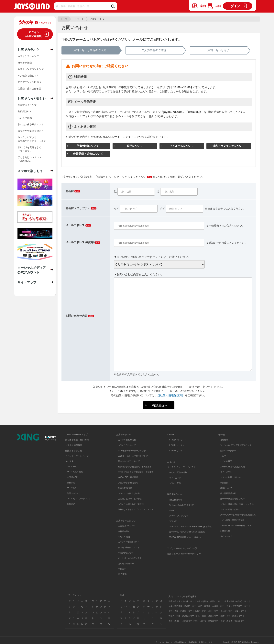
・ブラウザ (172, 521)
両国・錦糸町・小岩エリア (180, 621)
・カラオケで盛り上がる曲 (128, 493)
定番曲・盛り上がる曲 (29, 89)
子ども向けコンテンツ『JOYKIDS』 (29, 159)
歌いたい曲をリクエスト (31, 124)
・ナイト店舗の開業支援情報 (231, 520)
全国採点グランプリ (28, 105)
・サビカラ (121, 569)
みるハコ (171, 462)
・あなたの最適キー (125, 564)
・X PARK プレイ (175, 451)
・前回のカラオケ (73, 493)
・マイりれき (71, 488)
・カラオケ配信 (174, 483)
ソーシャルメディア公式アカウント (32, 270)
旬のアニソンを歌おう (29, 82)
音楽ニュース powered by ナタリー (184, 554)
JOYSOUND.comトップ (76, 434)
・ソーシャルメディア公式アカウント (235, 445)
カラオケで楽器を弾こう (31, 131)
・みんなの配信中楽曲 (177, 472)
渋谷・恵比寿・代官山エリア (209, 601)
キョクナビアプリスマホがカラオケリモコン (32, 139)
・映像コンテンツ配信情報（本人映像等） (135, 467)
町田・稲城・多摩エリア (207, 616)
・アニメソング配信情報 (127, 483)
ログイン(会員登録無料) (34, 34)
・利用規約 (223, 483)
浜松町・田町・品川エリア (206, 611)
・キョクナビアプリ (125, 553)
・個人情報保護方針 (227, 493)
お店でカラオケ (28, 50)
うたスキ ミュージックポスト (181, 467)
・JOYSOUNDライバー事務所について (236, 526)
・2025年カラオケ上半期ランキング (132, 456)
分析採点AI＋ (25, 112)
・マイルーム (71, 467)
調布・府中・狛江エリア (231, 616)
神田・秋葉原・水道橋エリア (211, 606)
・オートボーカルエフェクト (129, 558)
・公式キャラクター (227, 451)
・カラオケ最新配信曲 (126, 440)
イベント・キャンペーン (77, 456)
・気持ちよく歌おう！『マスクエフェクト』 (136, 509)
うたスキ (69, 461)
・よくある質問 (225, 461)
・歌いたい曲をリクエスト (128, 547)
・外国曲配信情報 (124, 488)
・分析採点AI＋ (123, 531)
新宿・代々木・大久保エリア (181, 601)
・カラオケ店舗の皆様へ (229, 509)
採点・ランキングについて (229, 146)
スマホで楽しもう (30, 171)
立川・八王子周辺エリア (237, 606)
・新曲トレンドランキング (128, 461)
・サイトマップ (225, 536)
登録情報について (88, 146)
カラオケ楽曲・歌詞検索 (77, 440)
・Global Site (224, 531)
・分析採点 (70, 483)
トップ (64, 19)
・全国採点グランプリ (126, 526)
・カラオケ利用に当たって (230, 477)
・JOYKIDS (121, 574)
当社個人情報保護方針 (171, 395)
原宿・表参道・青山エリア (232, 621)
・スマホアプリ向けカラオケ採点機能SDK (237, 515)
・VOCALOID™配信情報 (127, 477)
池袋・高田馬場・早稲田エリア (182, 606)
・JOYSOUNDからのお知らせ (232, 467)
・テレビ (171, 510)
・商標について (225, 488)
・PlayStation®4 (175, 500)
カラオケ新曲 (25, 63)
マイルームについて (182, 146)
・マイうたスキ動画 (74, 472)
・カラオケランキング (126, 445)
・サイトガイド (174, 478)
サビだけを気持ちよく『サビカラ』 (29, 149)
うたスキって (45, 23)
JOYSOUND (32, 7)
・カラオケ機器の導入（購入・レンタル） (237, 504)
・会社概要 (223, 440)
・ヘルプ (222, 456)
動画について (135, 146)
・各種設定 (70, 504)
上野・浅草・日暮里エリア (180, 611)
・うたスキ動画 (123, 537)
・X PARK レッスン (176, 445)
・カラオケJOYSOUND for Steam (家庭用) (186, 532)
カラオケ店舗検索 (74, 445)
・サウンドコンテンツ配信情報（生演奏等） (136, 472)
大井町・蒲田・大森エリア (232, 611)
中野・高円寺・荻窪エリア (206, 621)
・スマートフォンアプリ (178, 516)
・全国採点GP (71, 477)
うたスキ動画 (25, 118)
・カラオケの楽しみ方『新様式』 (131, 504)
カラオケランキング (28, 56)
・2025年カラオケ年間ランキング (131, 451)
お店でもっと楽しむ (32, 99)
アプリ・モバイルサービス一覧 (182, 548)
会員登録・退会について (88, 154)
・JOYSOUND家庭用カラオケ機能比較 (185, 537)
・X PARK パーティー (177, 440)
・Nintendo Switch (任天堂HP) (181, 505)
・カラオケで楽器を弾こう (128, 542)
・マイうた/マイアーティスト (78, 499)
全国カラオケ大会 (74, 451)
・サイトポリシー (226, 472)
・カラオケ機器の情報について (232, 499)
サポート (79, 19)
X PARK (171, 434)
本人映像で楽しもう (28, 76)
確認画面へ (160, 405)
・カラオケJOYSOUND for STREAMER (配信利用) (190, 527)
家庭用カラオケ (175, 494)
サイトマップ (27, 282)
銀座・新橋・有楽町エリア (236, 601)
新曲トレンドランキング (31, 69)
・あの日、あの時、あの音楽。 (130, 499)
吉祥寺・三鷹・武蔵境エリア (181, 616)
